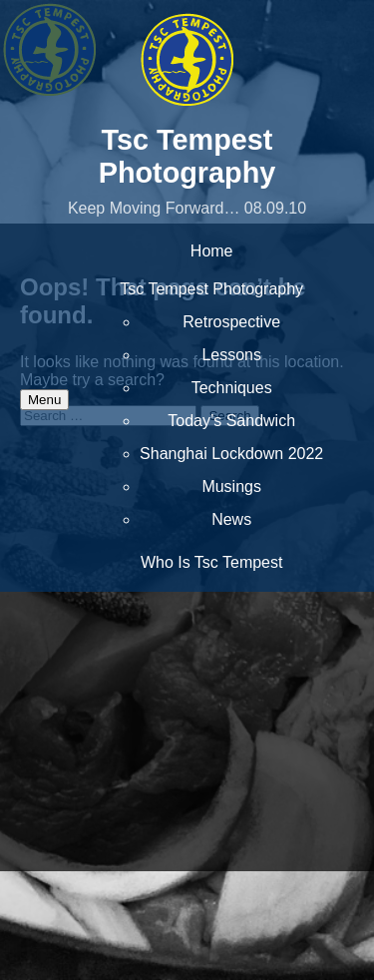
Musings (231, 487)
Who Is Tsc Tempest (212, 562)
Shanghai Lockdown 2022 (231, 454)
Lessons (231, 355)
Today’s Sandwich (231, 421)
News (231, 519)
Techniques (232, 388)
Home (212, 251)
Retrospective (231, 322)
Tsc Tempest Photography (187, 156)
